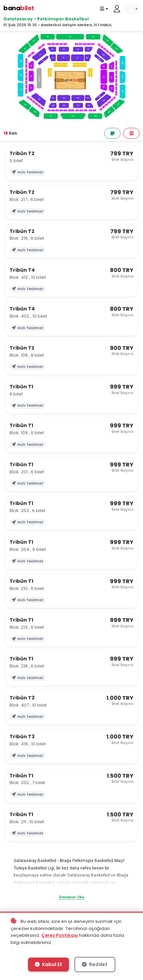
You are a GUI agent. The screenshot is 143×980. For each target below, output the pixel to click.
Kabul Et (48, 964)
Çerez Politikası (60, 935)
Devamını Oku (72, 897)
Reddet (95, 964)
